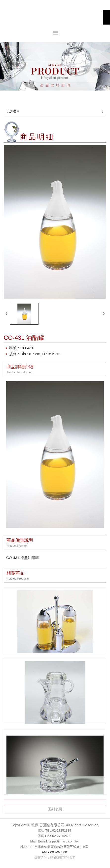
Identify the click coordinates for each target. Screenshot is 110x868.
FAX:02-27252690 (58, 836)
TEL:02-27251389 (58, 830)
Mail (33, 841)
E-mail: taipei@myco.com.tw (58, 841)
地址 (24, 847)
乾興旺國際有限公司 (55, 18)
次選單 (55, 111)
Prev (7, 69)
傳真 (41, 836)
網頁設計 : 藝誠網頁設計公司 (55, 858)
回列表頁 (55, 809)
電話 (41, 830)
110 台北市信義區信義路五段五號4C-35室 (58, 847)
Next (103, 69)
